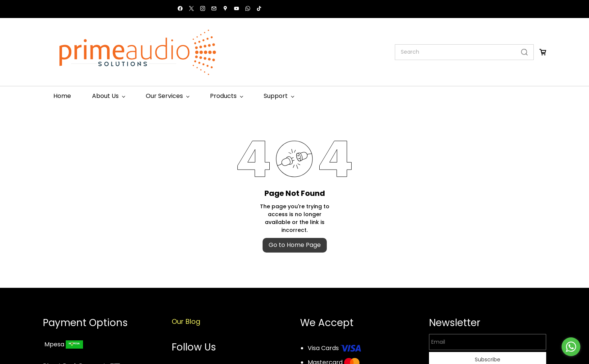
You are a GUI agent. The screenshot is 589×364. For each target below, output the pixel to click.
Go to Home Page (295, 245)
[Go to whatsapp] (571, 347)
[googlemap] (225, 9)
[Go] (523, 52)
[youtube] (236, 9)
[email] (214, 9)
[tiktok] (259, 9)
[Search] (455, 52)
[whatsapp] (248, 9)
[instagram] (203, 9)
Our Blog (186, 321)
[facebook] (180, 9)
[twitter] (191, 9)
